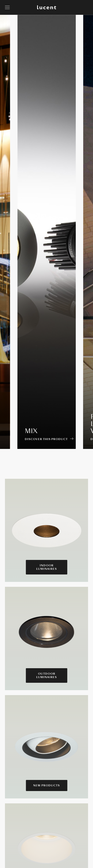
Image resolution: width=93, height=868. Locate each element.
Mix (31, 431)
